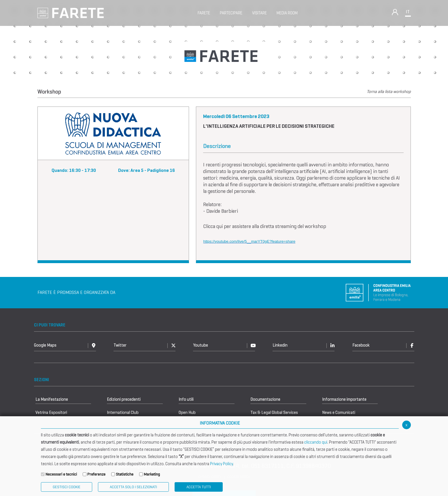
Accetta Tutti (199, 487)
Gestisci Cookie (67, 487)
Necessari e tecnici (61, 474)
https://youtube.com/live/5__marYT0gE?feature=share (249, 241)
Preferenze (96, 474)
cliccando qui (316, 442)
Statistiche (125, 474)
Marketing (152, 474)
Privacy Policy (221, 464)
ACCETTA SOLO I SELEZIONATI (133, 487)
